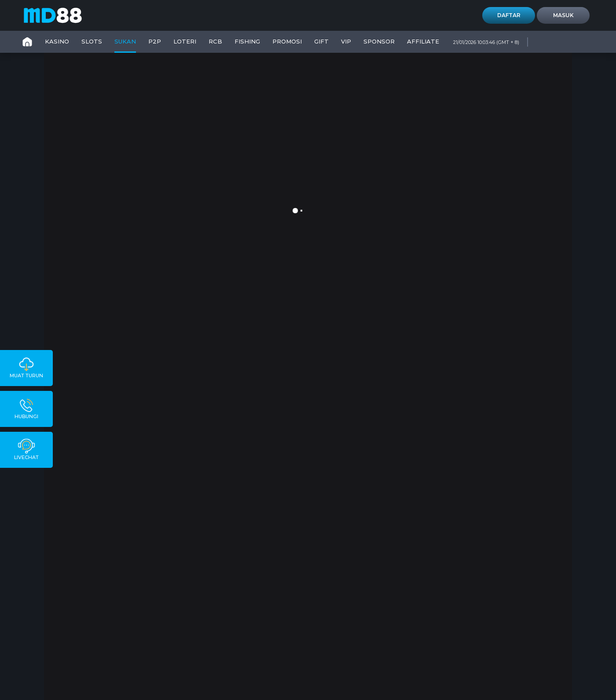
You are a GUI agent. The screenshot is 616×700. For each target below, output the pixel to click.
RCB (215, 41)
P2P (155, 41)
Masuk (563, 15)
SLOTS (92, 41)
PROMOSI (287, 41)
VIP (346, 41)
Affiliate (423, 41)
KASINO (57, 41)
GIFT (321, 41)
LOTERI (185, 41)
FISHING (247, 41)
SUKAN (125, 41)
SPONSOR (379, 41)
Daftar (509, 15)
